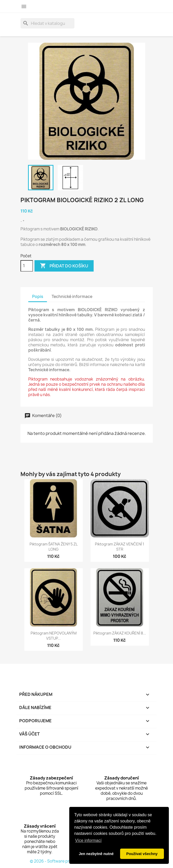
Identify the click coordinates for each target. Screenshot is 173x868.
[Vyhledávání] (47, 23)
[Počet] (27, 266)
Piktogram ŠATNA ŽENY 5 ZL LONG (54, 547)
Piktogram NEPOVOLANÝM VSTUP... (54, 636)
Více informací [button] (88, 840)
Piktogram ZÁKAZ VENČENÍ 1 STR (120, 547)
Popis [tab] (38, 297)
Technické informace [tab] (72, 297)
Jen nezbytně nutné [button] (96, 854)
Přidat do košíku (64, 266)
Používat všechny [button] (142, 854)
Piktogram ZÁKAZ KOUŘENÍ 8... (120, 633)
